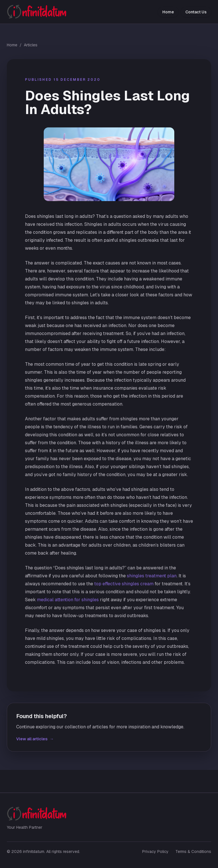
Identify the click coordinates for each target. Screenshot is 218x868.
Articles (31, 45)
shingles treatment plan (152, 576)
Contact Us (196, 12)
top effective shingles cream (124, 584)
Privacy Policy (155, 852)
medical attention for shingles (68, 600)
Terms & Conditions (193, 852)
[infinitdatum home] (37, 12)
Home (168, 12)
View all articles (35, 739)
